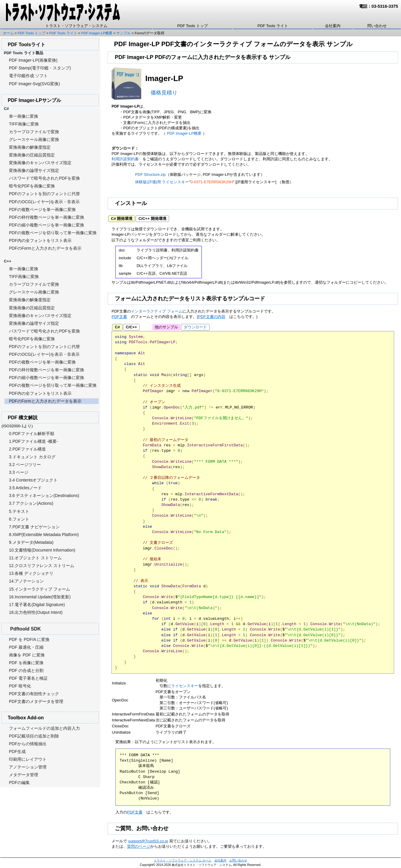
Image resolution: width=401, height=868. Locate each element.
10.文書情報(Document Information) (42, 550)
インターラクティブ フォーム (157, 311)
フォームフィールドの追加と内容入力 (44, 728)
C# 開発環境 (122, 219)
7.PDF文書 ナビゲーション (34, 527)
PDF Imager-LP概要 (97, 33)
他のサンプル (166, 327)
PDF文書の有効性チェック (34, 694)
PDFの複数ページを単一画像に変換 (42, 209)
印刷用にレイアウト (28, 759)
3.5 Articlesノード (25, 488)
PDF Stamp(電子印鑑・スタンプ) (40, 68)
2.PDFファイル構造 (27, 449)
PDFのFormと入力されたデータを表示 (45, 248)
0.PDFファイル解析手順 (32, 434)
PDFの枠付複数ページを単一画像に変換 (47, 217)
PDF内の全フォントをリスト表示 (40, 240)
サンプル (123, 33)
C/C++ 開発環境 (152, 219)
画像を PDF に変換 (27, 655)
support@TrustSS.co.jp (148, 841)
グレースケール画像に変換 (34, 139)
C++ (8, 261)
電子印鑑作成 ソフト (28, 76)
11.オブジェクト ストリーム (35, 558)
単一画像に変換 (24, 116)
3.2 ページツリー (25, 465)
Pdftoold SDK (25, 629)
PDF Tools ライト (273, 26)
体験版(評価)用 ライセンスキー (162, 182)
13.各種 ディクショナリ (31, 573)
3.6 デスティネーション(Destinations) (44, 496)
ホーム (8, 33)
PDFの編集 (19, 782)
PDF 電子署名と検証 (28, 678)
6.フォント (19, 519)
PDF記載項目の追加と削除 (34, 736)
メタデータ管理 (24, 775)
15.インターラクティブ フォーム (40, 589)
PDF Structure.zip (150, 174)
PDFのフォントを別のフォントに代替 (44, 194)
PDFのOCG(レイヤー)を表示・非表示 (44, 202)
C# (117, 327)
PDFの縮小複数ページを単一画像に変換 (47, 225)
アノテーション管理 (28, 767)
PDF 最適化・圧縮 (26, 647)
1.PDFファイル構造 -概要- (34, 441)
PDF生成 (17, 751)
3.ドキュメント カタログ (32, 457)
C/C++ (131, 327)
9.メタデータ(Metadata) (31, 542)
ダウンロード (158, 229)
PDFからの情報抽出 (28, 744)
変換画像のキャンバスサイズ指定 (40, 163)
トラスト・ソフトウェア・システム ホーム (183, 860)
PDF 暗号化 (20, 686)
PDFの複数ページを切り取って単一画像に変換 (53, 233)
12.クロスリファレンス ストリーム (42, 566)
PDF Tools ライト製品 (24, 53)
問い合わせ (377, 26)
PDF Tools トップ (192, 26)
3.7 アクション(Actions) (31, 503)
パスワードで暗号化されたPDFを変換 (44, 178)
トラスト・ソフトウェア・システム (76, 26)
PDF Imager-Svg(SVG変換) (34, 84)
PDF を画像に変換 (26, 663)
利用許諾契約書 (125, 159)
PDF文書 (119, 317)
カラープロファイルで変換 (34, 132)
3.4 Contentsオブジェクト (33, 480)
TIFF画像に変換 (24, 124)
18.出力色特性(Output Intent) (36, 612)
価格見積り (164, 93)
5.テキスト (19, 511)
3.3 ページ (19, 472)
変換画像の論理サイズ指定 (34, 170)
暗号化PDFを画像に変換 (32, 186)
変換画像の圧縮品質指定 (32, 155)
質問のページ (139, 846)
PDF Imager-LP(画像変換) (33, 60)
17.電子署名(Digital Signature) (37, 605)
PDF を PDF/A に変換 (29, 639)
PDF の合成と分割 (26, 670)
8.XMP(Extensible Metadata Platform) (44, 535)
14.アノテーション (26, 581)
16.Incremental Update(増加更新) (40, 597)
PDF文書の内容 (212, 317)
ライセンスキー (185, 686)
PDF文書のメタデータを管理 (36, 701)
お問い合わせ (238, 860)
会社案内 (333, 26)
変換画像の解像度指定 (30, 147)
